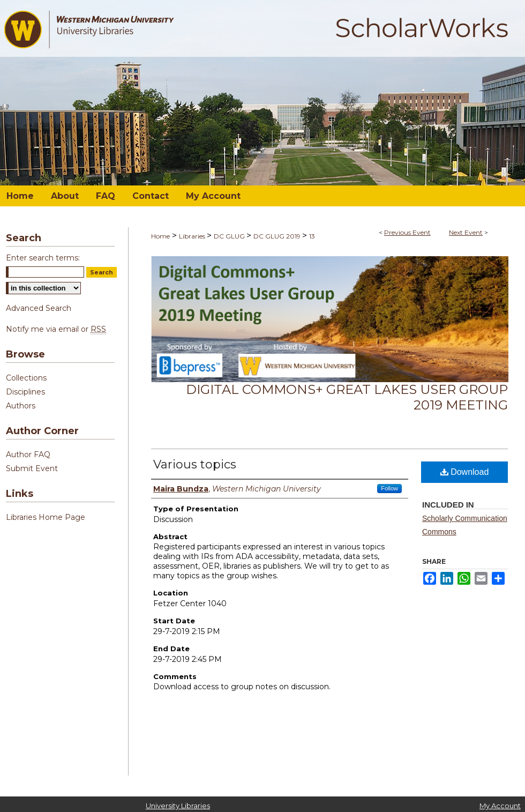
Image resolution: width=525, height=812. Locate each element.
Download (465, 472)
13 (312, 236)
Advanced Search (39, 308)
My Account (500, 806)
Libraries (193, 236)
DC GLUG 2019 (278, 236)
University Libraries (178, 806)
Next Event (466, 232)
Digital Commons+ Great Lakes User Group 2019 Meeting (347, 397)
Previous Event (407, 232)
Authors (21, 406)
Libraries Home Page (46, 517)
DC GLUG (230, 236)
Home (160, 236)
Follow (389, 488)
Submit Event (32, 468)
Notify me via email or (56, 329)
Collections (26, 378)
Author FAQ (28, 455)
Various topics (195, 464)
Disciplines (25, 392)
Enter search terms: (43, 258)
